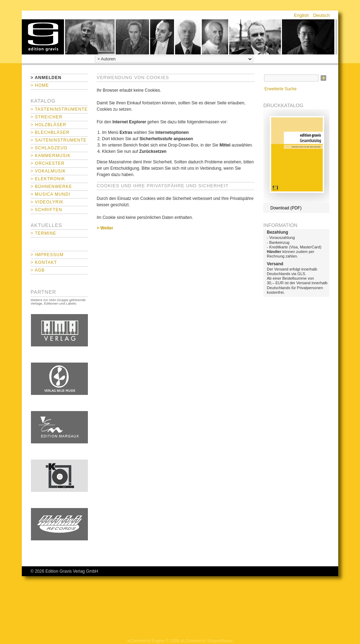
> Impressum (47, 255)
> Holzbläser (49, 125)
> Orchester (48, 163)
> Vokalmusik (48, 171)
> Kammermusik (51, 156)
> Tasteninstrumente (59, 109)
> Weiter (105, 228)
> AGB (38, 270)
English (301, 15)
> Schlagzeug (49, 148)
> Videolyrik (47, 202)
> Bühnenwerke (51, 187)
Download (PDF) (286, 208)
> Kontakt (44, 262)
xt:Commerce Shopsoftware (207, 641)
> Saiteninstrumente (59, 140)
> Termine (43, 233)
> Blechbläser (50, 132)
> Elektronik (48, 179)
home (43, 37)
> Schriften (46, 210)
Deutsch (322, 15)
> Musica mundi (50, 194)
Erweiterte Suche (280, 89)
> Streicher (47, 117)
